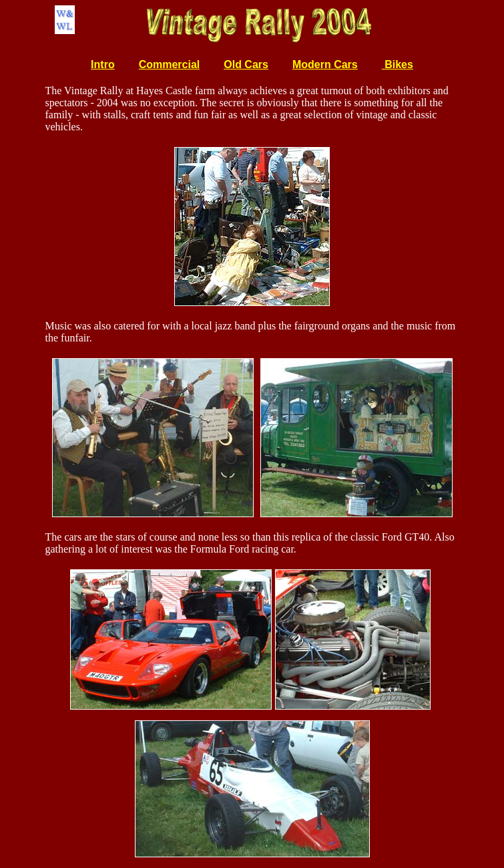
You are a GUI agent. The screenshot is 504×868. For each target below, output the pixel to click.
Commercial (170, 64)
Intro (103, 64)
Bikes (398, 64)
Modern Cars (325, 64)
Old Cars (246, 64)
